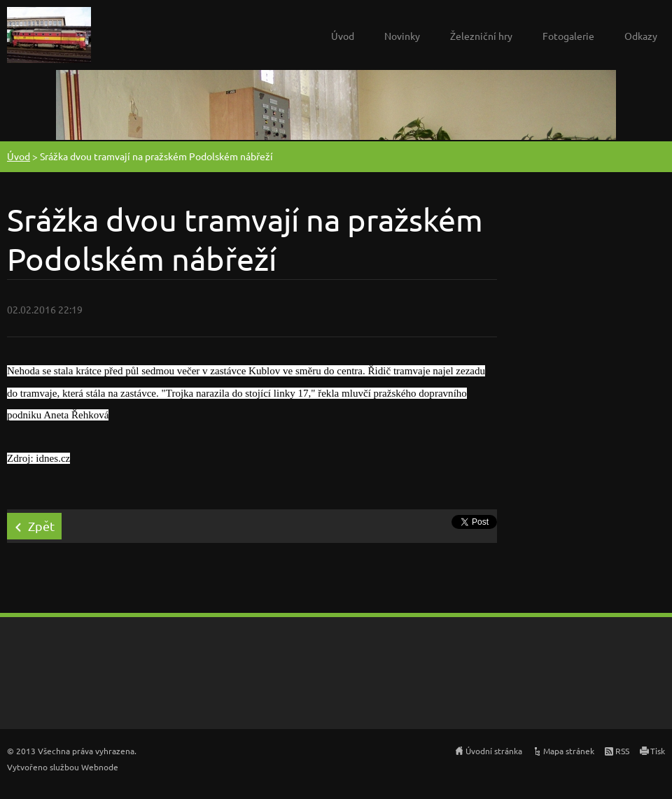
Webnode (100, 767)
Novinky (402, 36)
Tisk (658, 751)
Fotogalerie (568, 36)
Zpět (41, 526)
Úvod (343, 36)
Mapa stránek (569, 751)
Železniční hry (481, 36)
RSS (622, 751)
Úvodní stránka (494, 751)
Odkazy (641, 36)
